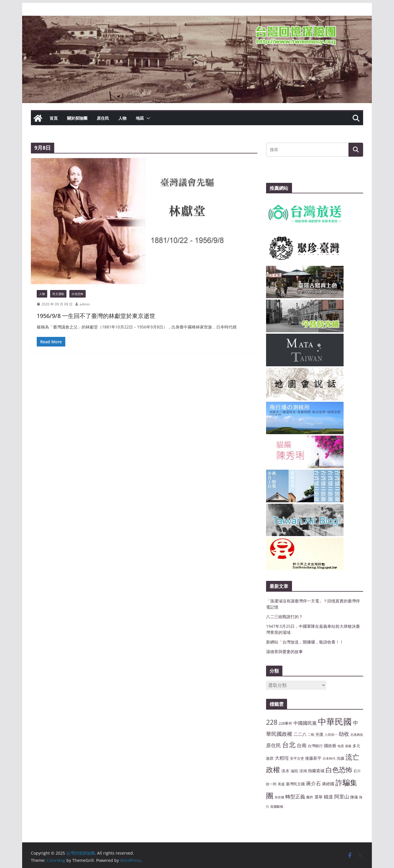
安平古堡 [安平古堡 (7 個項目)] (297, 758)
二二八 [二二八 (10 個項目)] (300, 734)
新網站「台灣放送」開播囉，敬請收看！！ (305, 642)
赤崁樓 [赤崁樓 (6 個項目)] (279, 797)
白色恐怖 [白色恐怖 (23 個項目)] (339, 770)
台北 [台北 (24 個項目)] (289, 745)
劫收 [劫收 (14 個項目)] (344, 734)
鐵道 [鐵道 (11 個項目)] (328, 797)
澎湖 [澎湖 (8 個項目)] (303, 771)
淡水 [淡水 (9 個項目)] (285, 771)
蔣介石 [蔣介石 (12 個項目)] (313, 783)
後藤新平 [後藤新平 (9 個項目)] (313, 758)
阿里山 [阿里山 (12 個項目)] (342, 797)
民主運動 (58, 294)
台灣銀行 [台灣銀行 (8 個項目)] (315, 746)
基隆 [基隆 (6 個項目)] (348, 746)
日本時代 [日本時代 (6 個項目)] (329, 759)
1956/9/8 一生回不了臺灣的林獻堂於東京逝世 (96, 316)
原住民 (103, 118)
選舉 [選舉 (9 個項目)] (319, 797)
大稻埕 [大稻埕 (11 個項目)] (282, 758)
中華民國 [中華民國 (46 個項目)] (335, 722)
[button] (147, 118)
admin (85, 304)
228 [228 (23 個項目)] (272, 722)
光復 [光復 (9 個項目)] (319, 734)
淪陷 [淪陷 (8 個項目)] (294, 771)
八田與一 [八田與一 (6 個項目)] (331, 735)
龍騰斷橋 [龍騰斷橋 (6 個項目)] (277, 807)
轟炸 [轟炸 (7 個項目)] (310, 797)
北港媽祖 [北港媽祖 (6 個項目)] (357, 735)
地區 (140, 118)
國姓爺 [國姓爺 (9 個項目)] (330, 746)
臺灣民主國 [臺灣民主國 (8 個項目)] (295, 784)
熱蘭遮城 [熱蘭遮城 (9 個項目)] (316, 771)
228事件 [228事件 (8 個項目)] (285, 723)
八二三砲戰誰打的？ (284, 617)
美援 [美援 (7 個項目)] (281, 784)
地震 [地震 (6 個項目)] (341, 746)
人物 (122, 118)
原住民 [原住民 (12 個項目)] (273, 745)
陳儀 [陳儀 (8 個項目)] (354, 797)
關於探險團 (77, 118)
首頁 (54, 118)
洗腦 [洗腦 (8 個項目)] (340, 758)
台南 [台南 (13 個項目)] (302, 745)
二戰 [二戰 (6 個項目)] (311, 735)
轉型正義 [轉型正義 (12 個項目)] (295, 797)
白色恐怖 (78, 294)
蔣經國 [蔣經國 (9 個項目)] (328, 784)
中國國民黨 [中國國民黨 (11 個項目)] (305, 723)
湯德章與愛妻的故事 (284, 652)
